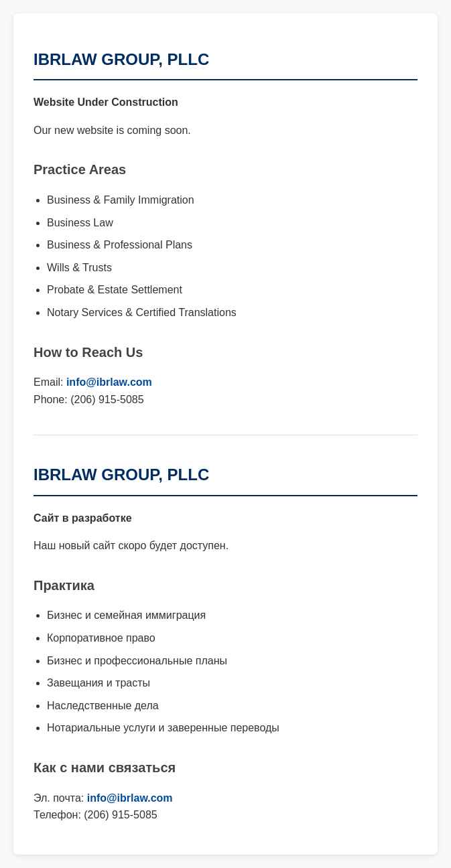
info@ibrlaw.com (109, 382)
